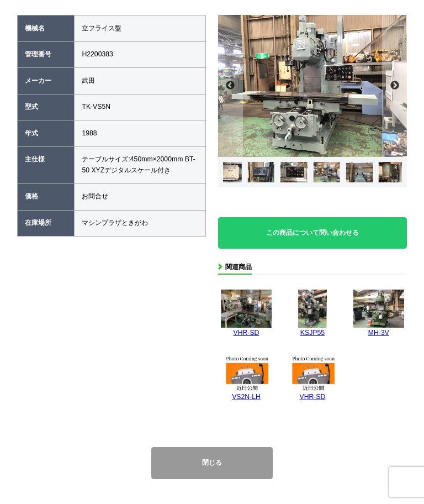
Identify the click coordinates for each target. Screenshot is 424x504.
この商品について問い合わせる (312, 233)
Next (394, 86)
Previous (230, 86)
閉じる (212, 463)
